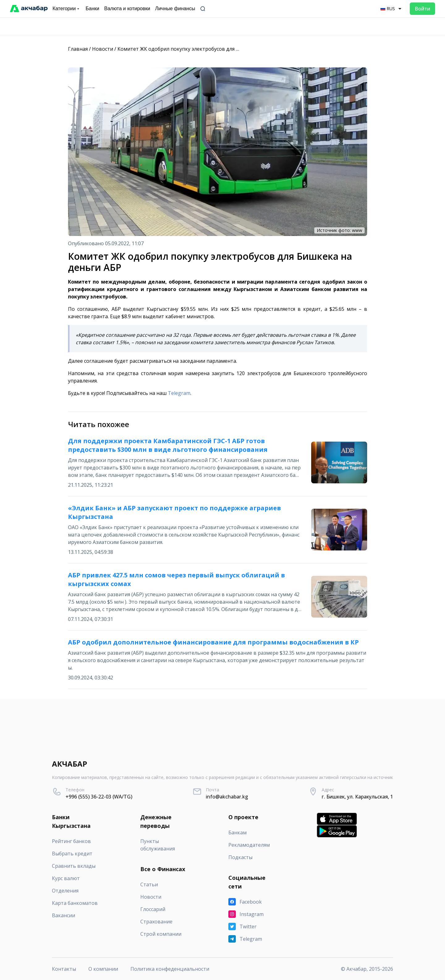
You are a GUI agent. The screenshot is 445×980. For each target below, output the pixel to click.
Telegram (179, 393)
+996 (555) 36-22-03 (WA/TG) (99, 797)
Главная (78, 49)
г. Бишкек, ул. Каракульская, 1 (357, 797)
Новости (103, 49)
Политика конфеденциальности (170, 969)
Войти (422, 9)
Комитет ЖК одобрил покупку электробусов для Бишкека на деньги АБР (206, 49)
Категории (67, 9)
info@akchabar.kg (227, 797)
